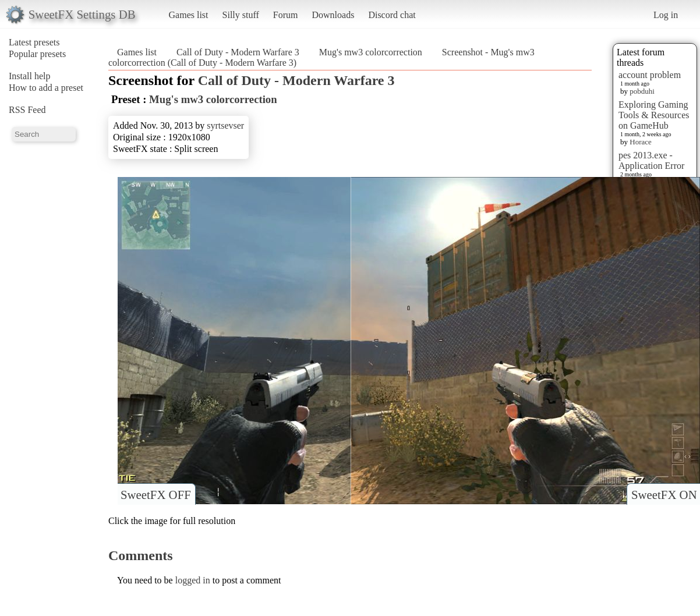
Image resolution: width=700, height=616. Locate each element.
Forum (286, 15)
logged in (193, 580)
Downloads (333, 15)
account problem (650, 75)
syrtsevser (225, 125)
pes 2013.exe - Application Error (651, 160)
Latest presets (34, 42)
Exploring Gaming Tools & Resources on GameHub (654, 115)
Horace (641, 142)
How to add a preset (46, 88)
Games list (189, 15)
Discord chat (392, 15)
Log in (666, 15)
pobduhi (642, 91)
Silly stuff (241, 15)
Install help (30, 76)
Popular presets (37, 54)
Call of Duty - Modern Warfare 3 (238, 52)
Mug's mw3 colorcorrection (371, 52)
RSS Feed (27, 110)
